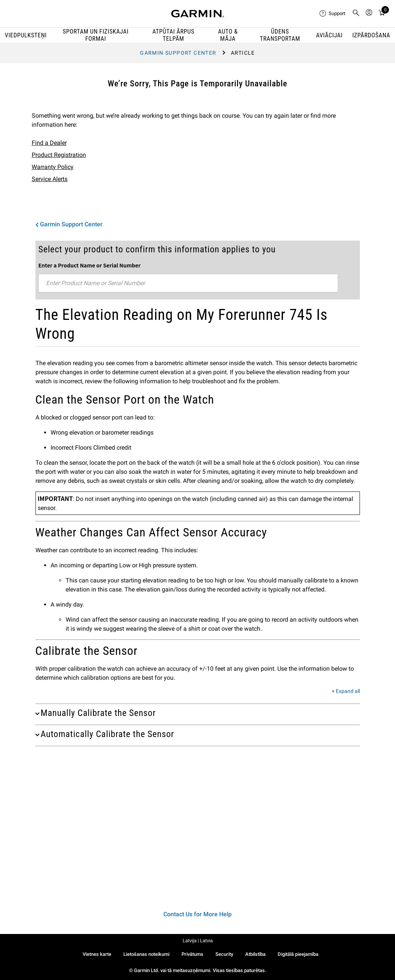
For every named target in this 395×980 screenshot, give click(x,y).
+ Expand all (346, 691)
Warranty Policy (53, 167)
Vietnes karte (97, 954)
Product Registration (59, 155)
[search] (356, 14)
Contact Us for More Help (197, 914)
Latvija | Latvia (198, 941)
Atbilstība (255, 954)
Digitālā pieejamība (298, 954)
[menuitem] (333, 14)
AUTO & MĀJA (228, 35)
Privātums (192, 954)
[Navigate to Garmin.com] (198, 14)
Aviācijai (329, 35)
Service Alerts (50, 179)
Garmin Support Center (178, 53)
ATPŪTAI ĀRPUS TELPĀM (173, 35)
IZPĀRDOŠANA (371, 35)
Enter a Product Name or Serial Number (90, 265)
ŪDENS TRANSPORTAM (280, 35)
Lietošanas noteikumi (146, 954)
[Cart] (382, 14)
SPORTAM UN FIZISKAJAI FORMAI (95, 35)
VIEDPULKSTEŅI (26, 35)
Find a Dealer (49, 143)
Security (224, 954)
